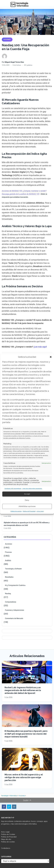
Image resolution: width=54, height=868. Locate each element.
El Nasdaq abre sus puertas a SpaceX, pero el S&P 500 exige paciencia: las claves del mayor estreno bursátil (26, 734)
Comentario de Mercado (14, 618)
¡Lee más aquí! (40, 347)
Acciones (7, 39)
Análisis (8, 560)
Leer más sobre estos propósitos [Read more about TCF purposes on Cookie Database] (32, 488)
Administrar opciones (27, 506)
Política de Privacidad (29, 511)
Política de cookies (16, 511)
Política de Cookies (8, 834)
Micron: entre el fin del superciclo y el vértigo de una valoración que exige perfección (24, 777)
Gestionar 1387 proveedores (13, 488)
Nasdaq (8, 594)
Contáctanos (6, 848)
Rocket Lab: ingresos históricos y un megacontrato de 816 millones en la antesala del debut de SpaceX (23, 690)
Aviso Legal (40, 511)
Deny (27, 500)
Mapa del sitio (6, 839)
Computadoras (11, 602)
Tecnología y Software (13, 569)
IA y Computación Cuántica (15, 585)
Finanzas (8, 552)
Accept (27, 494)
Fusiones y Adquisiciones (15, 610)
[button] (51, 357)
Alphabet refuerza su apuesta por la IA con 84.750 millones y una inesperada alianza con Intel (27, 524)
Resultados (9, 577)
